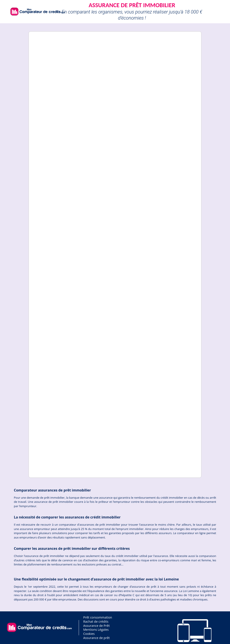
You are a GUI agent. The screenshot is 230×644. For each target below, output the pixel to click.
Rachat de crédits (96, 621)
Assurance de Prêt (96, 626)
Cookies (89, 634)
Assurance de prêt (97, 638)
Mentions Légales (96, 630)
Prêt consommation (98, 617)
